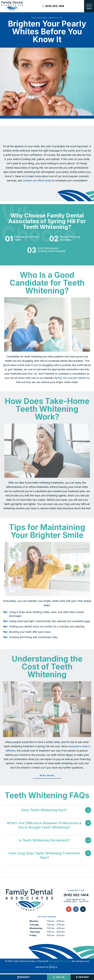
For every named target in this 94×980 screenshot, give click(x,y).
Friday (33, 936)
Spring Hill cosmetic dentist (70, 379)
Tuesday (34, 925)
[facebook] (76, 910)
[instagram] (83, 910)
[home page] (12, 6)
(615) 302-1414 (53, 6)
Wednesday (36, 929)
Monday (34, 922)
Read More (47, 776)
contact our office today (37, 181)
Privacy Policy (65, 962)
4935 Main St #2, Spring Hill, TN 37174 (76, 901)
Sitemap (52, 962)
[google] (69, 910)
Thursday (35, 932)
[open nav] (89, 6)
